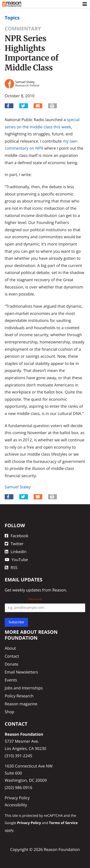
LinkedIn (16, 552)
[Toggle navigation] (85, 4)
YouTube (16, 560)
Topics (12, 18)
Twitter (14, 544)
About (10, 648)
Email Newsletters (21, 672)
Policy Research (19, 696)
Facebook (17, 536)
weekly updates (27, 590)
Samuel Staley (18, 487)
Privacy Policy (17, 798)
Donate (12, 664)
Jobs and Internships (24, 688)
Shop (9, 712)
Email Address (23, 599)
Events (11, 680)
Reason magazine (21, 704)
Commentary (23, 29)
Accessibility (16, 805)
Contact (12, 656)
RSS (11, 567)
